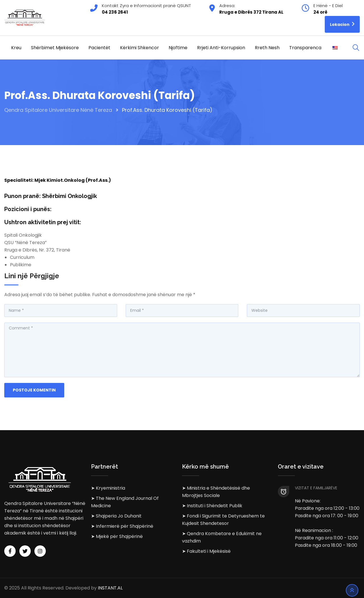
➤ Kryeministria (108, 488)
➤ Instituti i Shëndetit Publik (212, 506)
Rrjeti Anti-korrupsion (221, 48)
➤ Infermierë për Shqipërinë (122, 526)
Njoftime (178, 48)
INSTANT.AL (110, 588)
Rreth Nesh (267, 48)
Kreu (16, 48)
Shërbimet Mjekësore (55, 48)
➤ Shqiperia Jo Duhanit (116, 516)
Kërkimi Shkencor (139, 48)
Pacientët (99, 48)
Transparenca (305, 48)
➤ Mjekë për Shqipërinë (117, 536)
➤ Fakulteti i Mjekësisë (206, 551)
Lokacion (342, 24)
